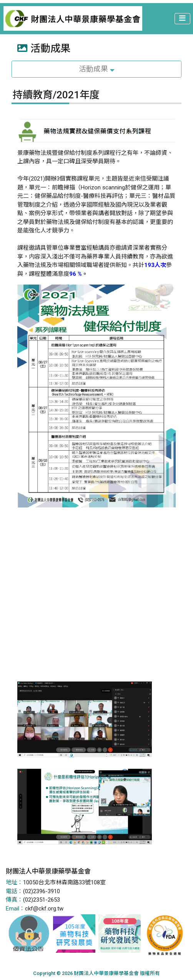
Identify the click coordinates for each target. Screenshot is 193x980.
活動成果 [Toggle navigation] (97, 69)
